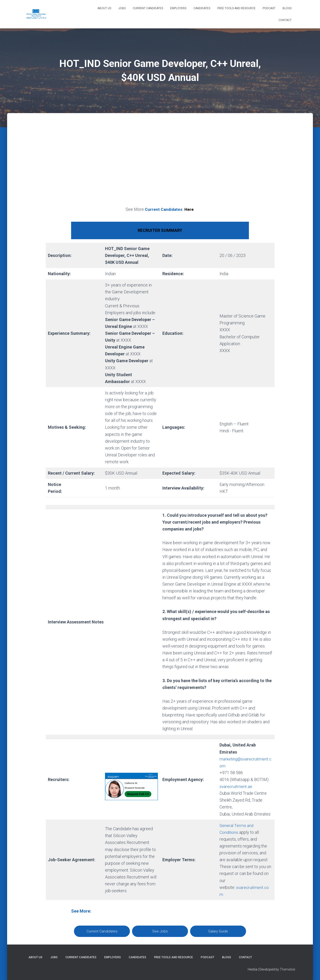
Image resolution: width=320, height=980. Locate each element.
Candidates (202, 8)
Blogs (287, 8)
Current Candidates (148, 8)
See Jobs (160, 931)
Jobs (122, 8)
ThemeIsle (287, 969)
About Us (104, 8)
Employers (178, 8)
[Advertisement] (160, 165)
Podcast (269, 8)
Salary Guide (218, 931)
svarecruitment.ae (236, 786)
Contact (285, 20)
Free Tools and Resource (236, 8)
